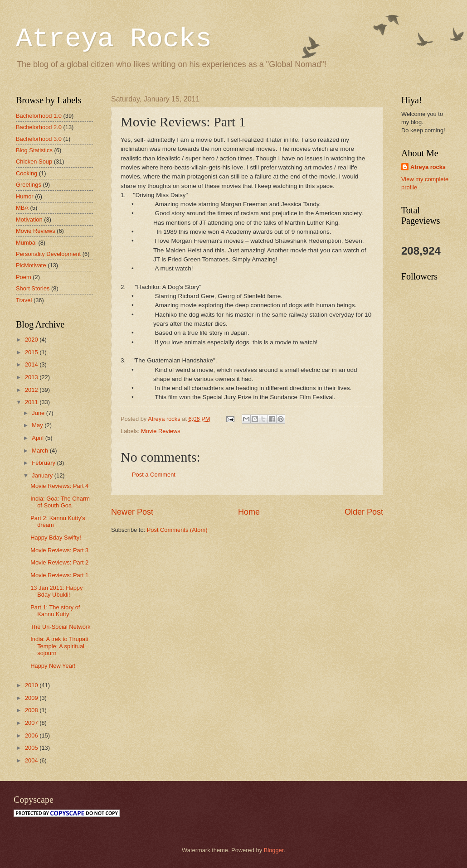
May (38, 425)
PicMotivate (31, 265)
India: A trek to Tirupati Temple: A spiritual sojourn (59, 646)
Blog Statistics (34, 150)
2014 (32, 364)
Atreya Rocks (114, 39)
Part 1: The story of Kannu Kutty (55, 611)
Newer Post (132, 512)
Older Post (364, 512)
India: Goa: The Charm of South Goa (60, 502)
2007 (32, 723)
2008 (32, 710)
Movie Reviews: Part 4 (59, 486)
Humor (25, 196)
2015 (32, 352)
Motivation (29, 219)
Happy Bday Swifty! (56, 538)
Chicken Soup (34, 162)
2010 (32, 685)
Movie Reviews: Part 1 (59, 575)
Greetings (29, 185)
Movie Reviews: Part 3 (59, 550)
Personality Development (48, 254)
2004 (32, 760)
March (41, 451)
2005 (32, 748)
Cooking (27, 173)
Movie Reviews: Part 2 (59, 562)
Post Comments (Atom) (177, 530)
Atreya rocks (428, 167)
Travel (24, 300)
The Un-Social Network (60, 627)
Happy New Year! (53, 666)
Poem (24, 277)
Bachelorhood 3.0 (39, 139)
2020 (32, 340)
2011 (32, 402)
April (38, 438)
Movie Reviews (161, 431)
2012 (32, 390)
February (44, 463)
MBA (22, 208)
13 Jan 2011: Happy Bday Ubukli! (56, 591)
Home (249, 512)
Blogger (274, 850)
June (39, 413)
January (43, 475)
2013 (32, 377)
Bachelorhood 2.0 (39, 127)
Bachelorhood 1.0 (39, 116)
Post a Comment (154, 475)
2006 (32, 735)
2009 (32, 698)
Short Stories (33, 288)
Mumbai (26, 243)
